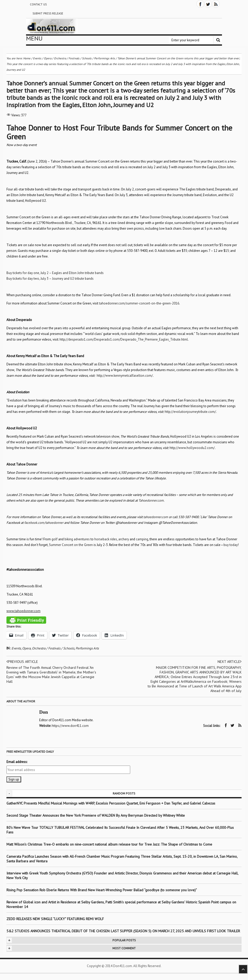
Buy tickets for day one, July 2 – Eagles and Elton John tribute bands (55, 273)
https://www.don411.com (70, 726)
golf (55, 539)
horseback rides (106, 539)
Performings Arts (87, 648)
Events (16, 648)
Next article (230, 662)
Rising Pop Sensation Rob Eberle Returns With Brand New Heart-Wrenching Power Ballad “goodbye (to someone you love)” (102, 890)
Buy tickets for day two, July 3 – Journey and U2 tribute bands (50, 279)
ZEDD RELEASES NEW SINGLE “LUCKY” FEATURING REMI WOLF (55, 919)
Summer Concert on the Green (71, 545)
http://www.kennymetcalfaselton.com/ (125, 376)
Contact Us (38, 4)
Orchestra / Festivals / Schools (53, 648)
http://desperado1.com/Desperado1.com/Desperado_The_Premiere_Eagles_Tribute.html (124, 339)
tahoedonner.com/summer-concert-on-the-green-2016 (139, 303)
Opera (26, 648)
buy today (231, 545)
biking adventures (77, 539)
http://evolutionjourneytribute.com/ (190, 412)
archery (124, 539)
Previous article (22, 662)
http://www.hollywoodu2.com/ (192, 448)
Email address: (17, 762)
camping (142, 539)
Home (27, 58)
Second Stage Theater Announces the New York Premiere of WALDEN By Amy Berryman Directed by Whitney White (96, 815)
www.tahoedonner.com (23, 611)
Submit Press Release (48, 13)
